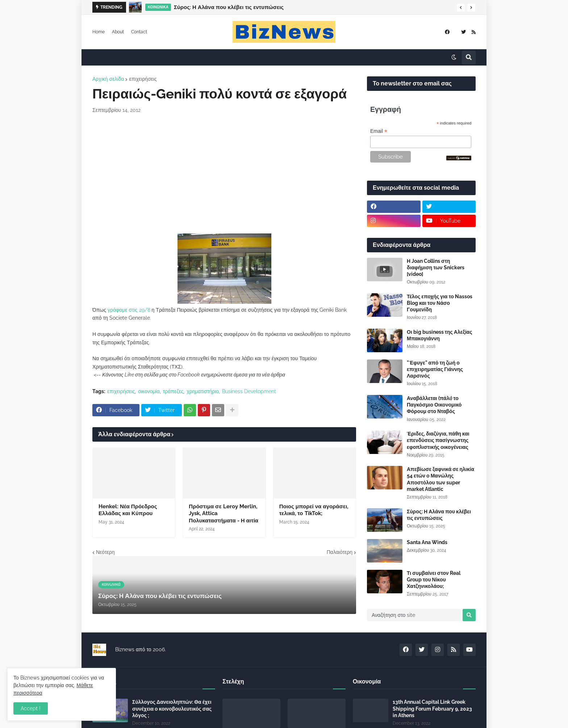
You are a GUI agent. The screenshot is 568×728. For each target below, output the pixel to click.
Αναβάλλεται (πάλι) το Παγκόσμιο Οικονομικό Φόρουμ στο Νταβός (434, 405)
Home (99, 32)
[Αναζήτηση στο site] (414, 615)
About (118, 32)
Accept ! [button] (31, 708)
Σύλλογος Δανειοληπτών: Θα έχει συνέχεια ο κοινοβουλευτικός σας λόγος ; (172, 708)
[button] (461, 8)
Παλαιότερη (340, 552)
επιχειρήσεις (143, 79)
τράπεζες (173, 391)
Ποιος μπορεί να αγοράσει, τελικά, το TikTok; (314, 510)
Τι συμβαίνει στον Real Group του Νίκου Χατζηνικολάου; (434, 580)
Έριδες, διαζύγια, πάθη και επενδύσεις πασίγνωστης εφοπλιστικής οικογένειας (438, 440)
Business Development (249, 391)
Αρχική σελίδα (108, 79)
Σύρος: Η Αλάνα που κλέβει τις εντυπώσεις (229, 7)
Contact (139, 32)
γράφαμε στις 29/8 (129, 310)
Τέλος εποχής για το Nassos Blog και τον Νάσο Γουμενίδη (440, 303)
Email (379, 131)
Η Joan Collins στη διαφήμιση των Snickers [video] (436, 268)
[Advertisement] (224, 174)
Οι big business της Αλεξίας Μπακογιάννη (439, 335)
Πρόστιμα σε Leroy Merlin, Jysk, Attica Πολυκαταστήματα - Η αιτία (224, 514)
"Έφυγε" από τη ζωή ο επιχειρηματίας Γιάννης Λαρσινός (435, 369)
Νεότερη (105, 552)
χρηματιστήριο (203, 391)
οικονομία (149, 391)
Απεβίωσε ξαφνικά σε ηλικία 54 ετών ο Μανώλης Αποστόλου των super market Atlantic (440, 479)
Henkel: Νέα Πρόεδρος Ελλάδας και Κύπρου (128, 510)
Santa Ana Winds (427, 542)
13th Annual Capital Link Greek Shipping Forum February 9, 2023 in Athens (432, 708)
